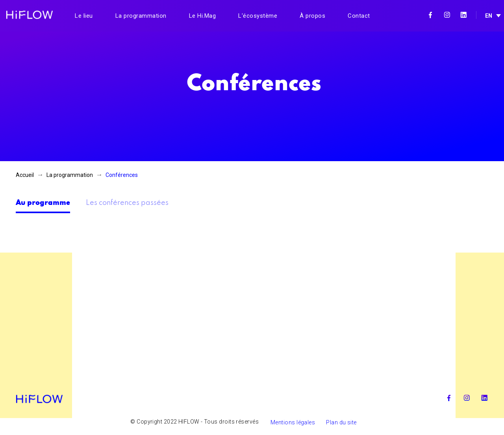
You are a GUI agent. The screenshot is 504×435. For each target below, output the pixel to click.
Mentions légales (293, 422)
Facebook (430, 15)
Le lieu (84, 16)
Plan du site (341, 422)
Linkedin (463, 15)
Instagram (447, 15)
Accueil (25, 175)
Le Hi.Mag (203, 16)
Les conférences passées (127, 203)
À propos (312, 16)
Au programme (43, 203)
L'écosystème (258, 16)
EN (489, 16)
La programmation (141, 16)
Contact (359, 16)
